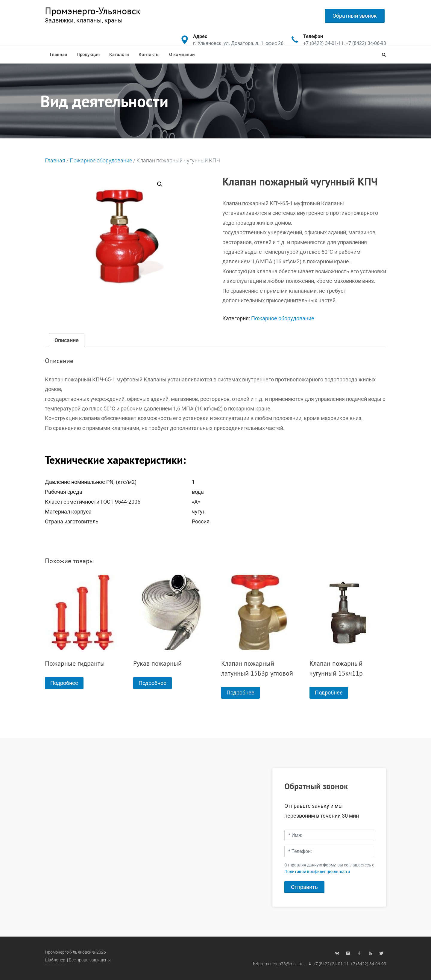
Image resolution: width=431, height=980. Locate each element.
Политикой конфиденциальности (317, 872)
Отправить (304, 887)
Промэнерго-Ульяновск (93, 11)
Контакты (149, 55)
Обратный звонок (355, 16)
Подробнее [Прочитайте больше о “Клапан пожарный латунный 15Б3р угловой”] (240, 693)
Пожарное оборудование (101, 160)
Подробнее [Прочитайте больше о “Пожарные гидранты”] (64, 683)
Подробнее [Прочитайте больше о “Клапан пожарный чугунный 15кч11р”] (329, 693)
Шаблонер (55, 960)
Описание (67, 340)
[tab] (67, 340)
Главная (59, 55)
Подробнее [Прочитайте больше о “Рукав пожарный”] (152, 683)
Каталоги (119, 55)
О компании (182, 55)
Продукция (88, 55)
